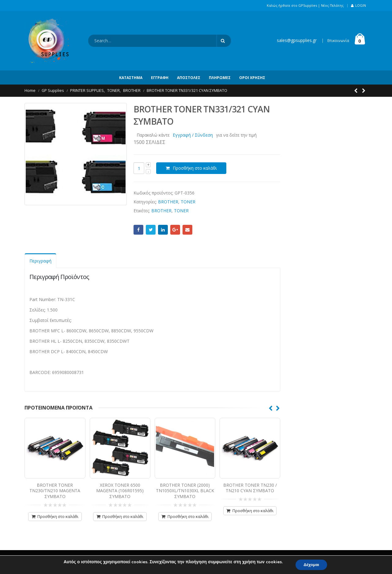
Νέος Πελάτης (332, 5)
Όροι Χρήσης (252, 78)
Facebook (138, 230)
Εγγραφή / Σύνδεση (193, 135)
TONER (188, 202)
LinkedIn (163, 230)
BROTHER (168, 202)
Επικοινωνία (338, 41)
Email (187, 230)
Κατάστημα (131, 78)
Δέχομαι (311, 564)
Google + (175, 230)
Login (358, 5)
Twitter (151, 230)
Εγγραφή (160, 78)
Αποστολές (189, 78)
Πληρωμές (220, 78)
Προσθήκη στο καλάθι (195, 168)
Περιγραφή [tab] (40, 261)
